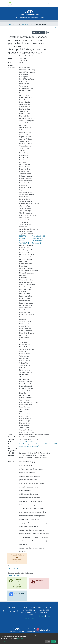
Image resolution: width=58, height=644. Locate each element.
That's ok (53, 642)
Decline (48, 642)
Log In (43, 4)
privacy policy (21, 638)
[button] (39, 4)
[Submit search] (37, 4)
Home (11, 24)
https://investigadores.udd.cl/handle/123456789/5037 (38, 444)
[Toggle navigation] (49, 4)
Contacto (26, 618)
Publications (25, 24)
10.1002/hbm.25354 (27, 442)
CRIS (17, 24)
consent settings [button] (13, 568)
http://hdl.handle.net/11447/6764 (31, 446)
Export (35, 33)
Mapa (32, 618)
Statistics (42, 33)
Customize (4, 642)
